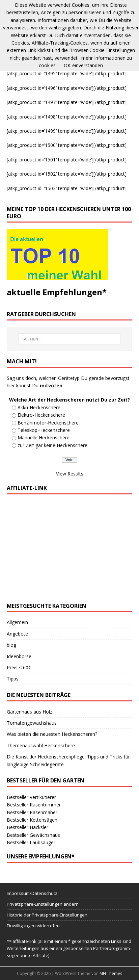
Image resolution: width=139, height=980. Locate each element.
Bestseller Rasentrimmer (34, 805)
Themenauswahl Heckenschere (41, 745)
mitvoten (51, 385)
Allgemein (17, 622)
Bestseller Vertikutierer (31, 797)
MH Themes (111, 973)
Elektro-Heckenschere (41, 415)
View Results (70, 474)
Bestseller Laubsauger (31, 842)
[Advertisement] (69, 548)
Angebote (17, 634)
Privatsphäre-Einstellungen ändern (43, 904)
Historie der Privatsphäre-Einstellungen (47, 915)
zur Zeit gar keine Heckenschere (52, 445)
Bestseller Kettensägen (32, 820)
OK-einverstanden (83, 65)
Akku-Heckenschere (39, 407)
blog (11, 645)
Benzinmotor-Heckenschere (48, 423)
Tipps (13, 679)
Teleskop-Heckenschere (44, 430)
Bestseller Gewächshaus (33, 835)
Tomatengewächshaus (32, 723)
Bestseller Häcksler (27, 827)
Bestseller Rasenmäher (32, 812)
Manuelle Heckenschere (44, 437)
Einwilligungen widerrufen (33, 926)
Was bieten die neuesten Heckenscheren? (52, 734)
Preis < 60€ (19, 667)
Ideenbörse (19, 656)
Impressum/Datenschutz (32, 893)
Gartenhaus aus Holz (30, 712)
